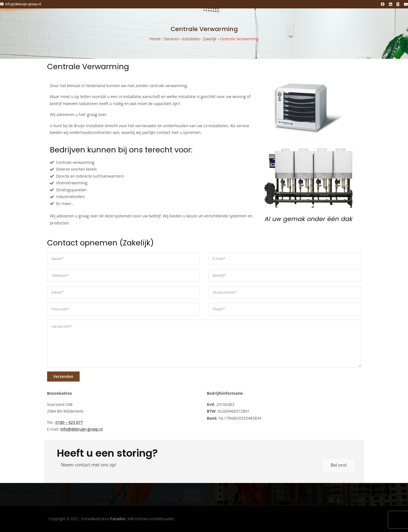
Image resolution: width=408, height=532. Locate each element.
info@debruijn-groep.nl (20, 4)
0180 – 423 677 (69, 422)
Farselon (118, 519)
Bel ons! (339, 465)
